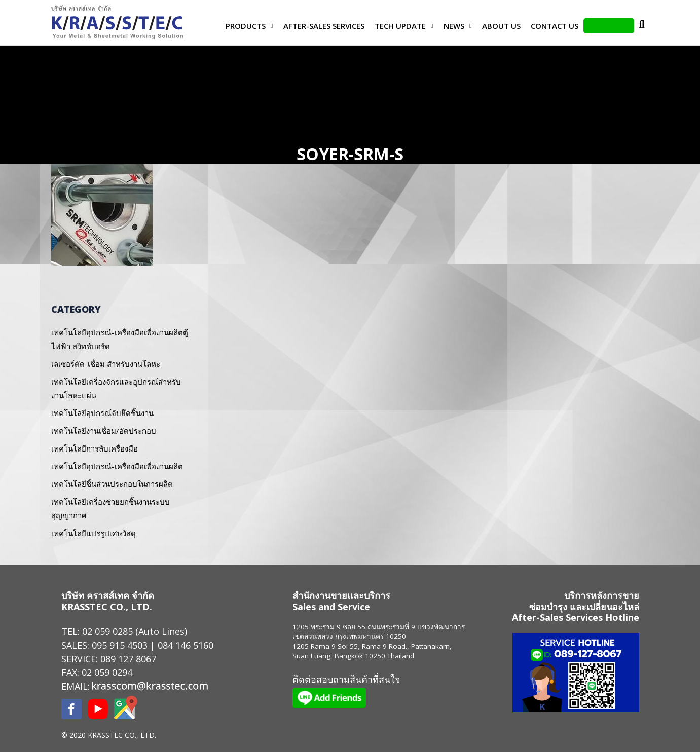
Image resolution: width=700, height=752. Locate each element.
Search (642, 26)
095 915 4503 (120, 645)
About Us (501, 26)
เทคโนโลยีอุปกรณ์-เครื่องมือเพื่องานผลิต (117, 466)
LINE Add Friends (609, 26)
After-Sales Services (324, 26)
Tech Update (400, 26)
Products (246, 26)
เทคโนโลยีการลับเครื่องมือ (95, 448)
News (454, 26)
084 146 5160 (186, 645)
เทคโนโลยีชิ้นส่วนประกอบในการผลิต (112, 484)
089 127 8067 (128, 659)
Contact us (555, 26)
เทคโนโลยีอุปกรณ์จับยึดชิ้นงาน (102, 413)
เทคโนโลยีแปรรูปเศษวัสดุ (94, 533)
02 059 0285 (107, 631)
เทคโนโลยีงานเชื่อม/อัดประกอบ (104, 431)
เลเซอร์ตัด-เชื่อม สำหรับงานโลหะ (106, 364)
